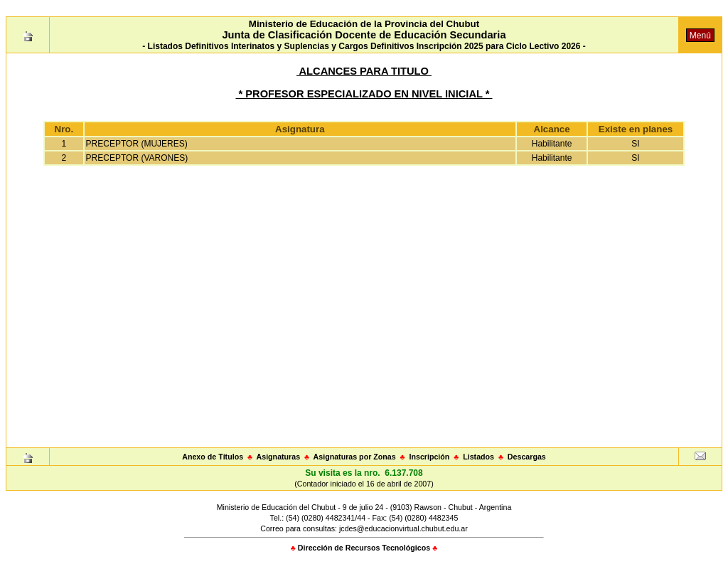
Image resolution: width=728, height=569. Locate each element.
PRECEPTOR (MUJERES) (137, 144)
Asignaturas (279, 457)
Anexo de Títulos (213, 457)
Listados (478, 457)
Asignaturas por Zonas (355, 457)
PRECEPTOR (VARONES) (137, 158)
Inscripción (429, 457)
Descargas (527, 457)
